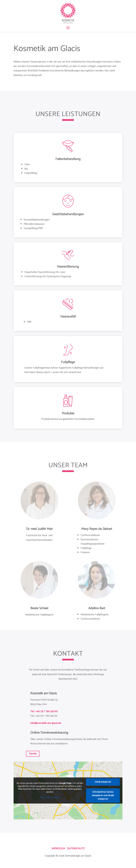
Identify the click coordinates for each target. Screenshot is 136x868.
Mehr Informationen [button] (50, 798)
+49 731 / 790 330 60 (46, 711)
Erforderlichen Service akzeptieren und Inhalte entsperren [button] (103, 796)
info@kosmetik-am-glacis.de (46, 723)
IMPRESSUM (58, 849)
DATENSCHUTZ (76, 849)
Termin (33, 754)
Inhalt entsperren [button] (103, 782)
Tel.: (33, 711)
